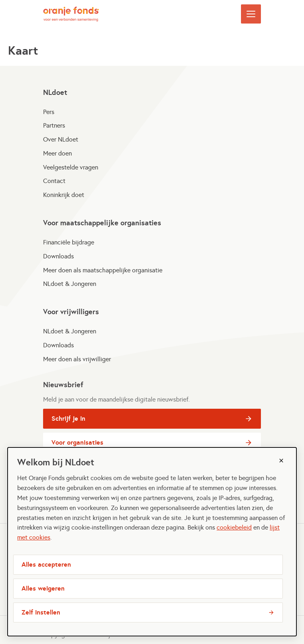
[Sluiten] (281, 461)
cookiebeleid (234, 527)
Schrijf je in (88, 420)
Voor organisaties (88, 444)
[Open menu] (251, 14)
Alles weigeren (43, 588)
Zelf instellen (41, 612)
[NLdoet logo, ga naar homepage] (71, 14)
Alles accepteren (46, 564)
